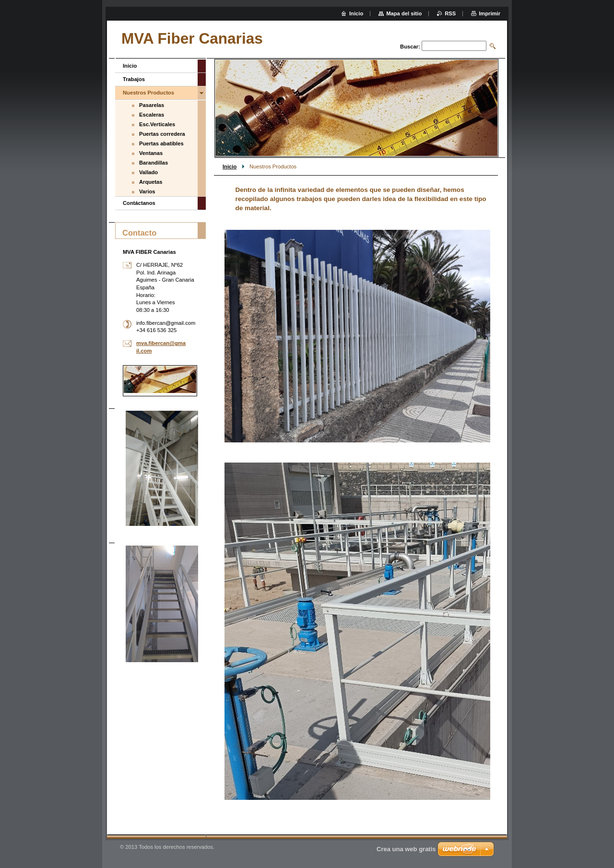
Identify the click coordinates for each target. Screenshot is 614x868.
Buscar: (410, 47)
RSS (450, 13)
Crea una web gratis (406, 849)
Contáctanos (139, 203)
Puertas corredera (162, 134)
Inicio (230, 166)
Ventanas (151, 153)
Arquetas (151, 182)
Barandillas (153, 163)
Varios (147, 191)
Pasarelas (152, 105)
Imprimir (490, 13)
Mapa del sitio (404, 13)
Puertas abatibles (161, 143)
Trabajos (134, 79)
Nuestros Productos (148, 93)
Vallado (148, 172)
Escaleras (152, 115)
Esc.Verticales (157, 124)
